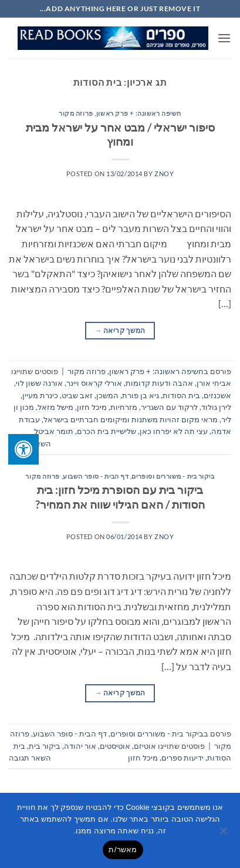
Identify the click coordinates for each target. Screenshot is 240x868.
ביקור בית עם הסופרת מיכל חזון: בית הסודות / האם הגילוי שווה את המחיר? (120, 497)
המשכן (107, 395)
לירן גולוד (216, 407)
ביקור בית (45, 746)
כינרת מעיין (40, 395)
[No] (224, 834)
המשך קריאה (120, 330)
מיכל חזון (92, 407)
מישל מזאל (55, 407)
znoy (164, 174)
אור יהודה (80, 746)
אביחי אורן (214, 383)
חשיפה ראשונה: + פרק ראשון (139, 113)
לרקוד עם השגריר (169, 407)
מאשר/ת (123, 850)
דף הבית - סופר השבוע (96, 476)
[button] (224, 38)
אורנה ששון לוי (39, 383)
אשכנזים (217, 395)
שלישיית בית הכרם (107, 431)
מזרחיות (124, 407)
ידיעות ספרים (182, 758)
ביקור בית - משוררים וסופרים (173, 476)
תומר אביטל (54, 431)
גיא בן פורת (141, 395)
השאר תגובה (30, 758)
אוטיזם (145, 746)
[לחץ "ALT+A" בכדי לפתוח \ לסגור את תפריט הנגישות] (23, 449)
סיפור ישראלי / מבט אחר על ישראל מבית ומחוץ (120, 134)
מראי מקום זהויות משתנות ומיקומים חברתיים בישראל (131, 419)
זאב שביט (77, 395)
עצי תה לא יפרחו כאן (174, 431)
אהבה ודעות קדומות (159, 383)
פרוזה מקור (76, 113)
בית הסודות (181, 395)
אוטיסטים (115, 746)
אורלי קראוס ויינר (94, 383)
